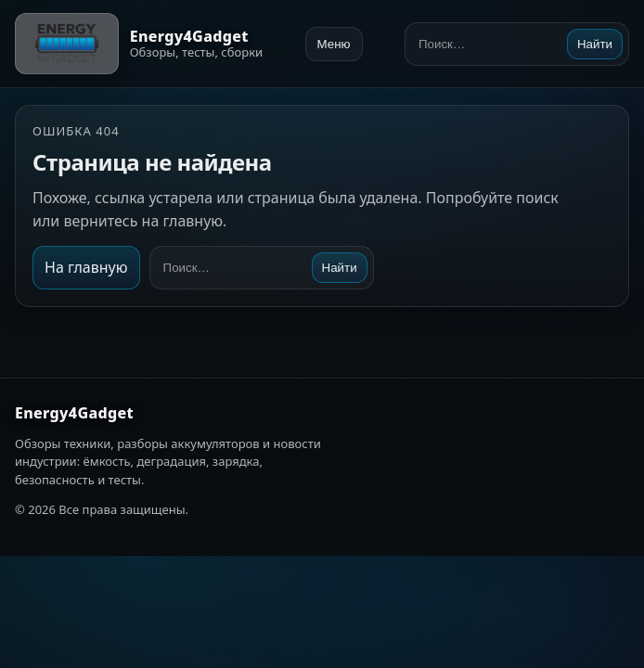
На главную (86, 267)
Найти (595, 44)
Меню (334, 44)
